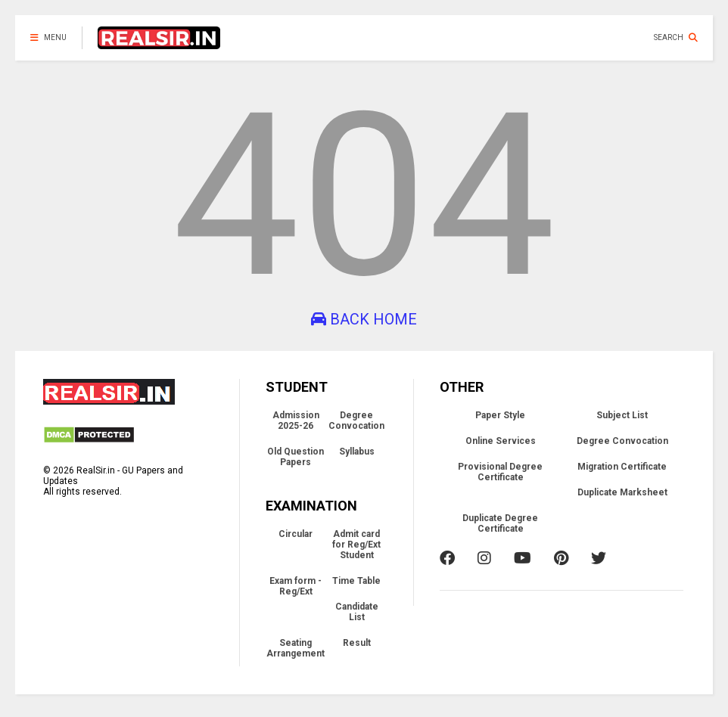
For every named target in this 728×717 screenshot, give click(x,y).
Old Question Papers (296, 457)
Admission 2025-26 (296, 421)
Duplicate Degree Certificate (500, 523)
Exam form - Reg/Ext (296, 586)
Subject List (622, 415)
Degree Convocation (356, 421)
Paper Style (500, 415)
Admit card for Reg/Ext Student (356, 545)
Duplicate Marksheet (622, 492)
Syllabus (357, 452)
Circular (296, 534)
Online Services (501, 441)
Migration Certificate (622, 467)
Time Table (356, 581)
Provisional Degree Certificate (500, 472)
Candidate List (357, 612)
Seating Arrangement (296, 648)
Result (357, 643)
